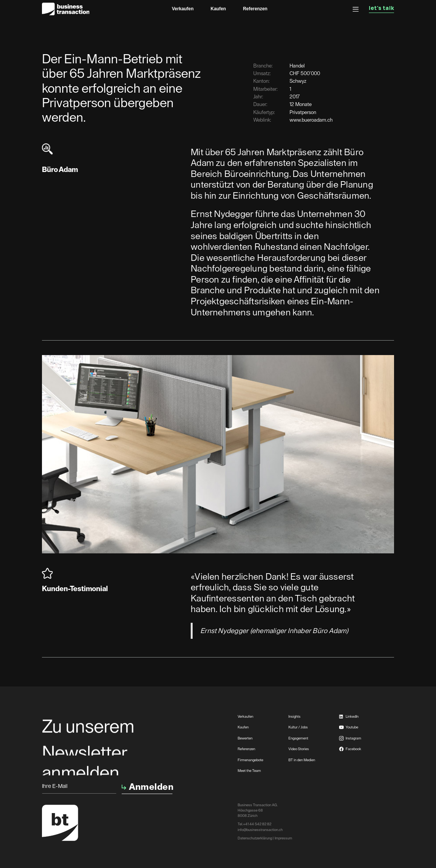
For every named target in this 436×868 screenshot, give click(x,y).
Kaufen (218, 9)
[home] (66, 9)
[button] (356, 9)
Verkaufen (183, 9)
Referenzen (255, 9)
